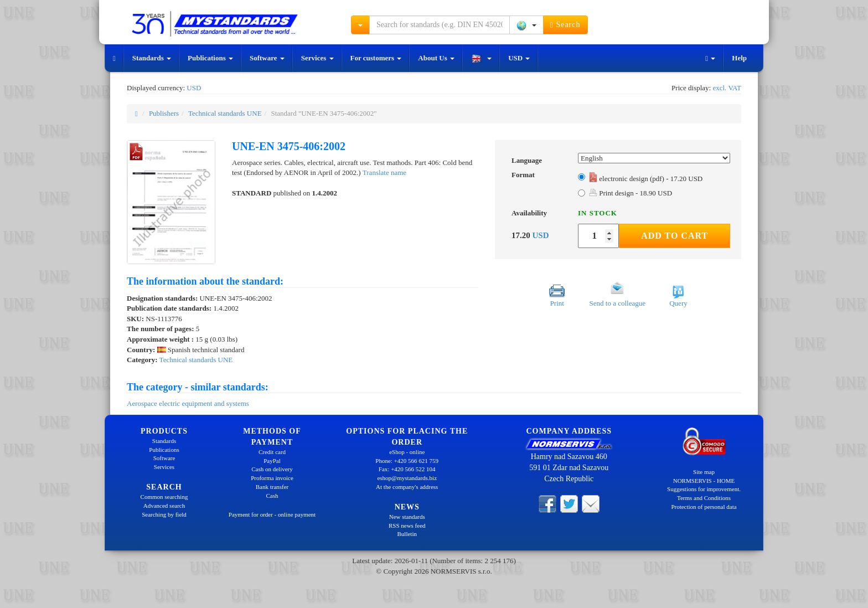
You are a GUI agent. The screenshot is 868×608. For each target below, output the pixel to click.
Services (317, 58)
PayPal (272, 461)
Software (267, 58)
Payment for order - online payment (272, 514)
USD (519, 58)
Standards (152, 58)
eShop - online (407, 452)
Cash (272, 496)
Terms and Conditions (704, 498)
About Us (436, 58)
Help (739, 58)
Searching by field (164, 514)
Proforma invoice (272, 478)
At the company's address (407, 487)
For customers (376, 58)
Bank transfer (272, 487)
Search (565, 25)
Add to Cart (675, 236)
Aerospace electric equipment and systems (188, 403)
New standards (407, 517)
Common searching (164, 497)
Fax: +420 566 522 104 (407, 469)
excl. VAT (727, 88)
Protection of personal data (704, 507)
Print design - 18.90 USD (631, 193)
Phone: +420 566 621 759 (407, 461)
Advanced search (164, 506)
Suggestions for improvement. (704, 489)
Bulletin (407, 534)
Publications (210, 58)
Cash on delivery (272, 469)
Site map (704, 472)
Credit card (272, 452)
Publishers (164, 113)
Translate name (384, 172)
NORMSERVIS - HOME (704, 481)
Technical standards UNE (225, 113)
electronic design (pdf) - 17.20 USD (646, 179)
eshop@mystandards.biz (407, 478)
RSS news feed (407, 525)
